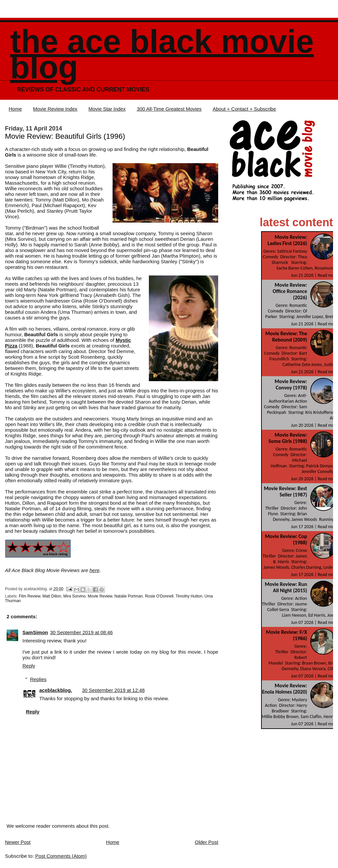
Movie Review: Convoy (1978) (291, 384)
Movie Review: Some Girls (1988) (288, 438)
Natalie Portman (128, 596)
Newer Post (18, 842)
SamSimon (35, 632)
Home (15, 109)
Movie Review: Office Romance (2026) (290, 291)
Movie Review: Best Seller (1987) (286, 491)
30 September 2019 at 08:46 (82, 632)
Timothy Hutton (189, 596)
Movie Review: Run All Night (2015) (286, 587)
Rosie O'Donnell (159, 596)
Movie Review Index (55, 109)
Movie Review (100, 596)
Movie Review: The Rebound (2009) (286, 337)
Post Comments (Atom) (61, 856)
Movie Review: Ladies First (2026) (287, 240)
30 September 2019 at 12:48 (113, 690)
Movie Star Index (107, 109)
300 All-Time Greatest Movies (169, 109)
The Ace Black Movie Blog (162, 54)
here (94, 570)
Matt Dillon (52, 596)
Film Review (30, 596)
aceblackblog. (56, 690)
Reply (29, 666)
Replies (38, 679)
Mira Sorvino (74, 596)
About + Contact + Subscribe (244, 109)
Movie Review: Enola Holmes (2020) (285, 689)
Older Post (206, 842)
